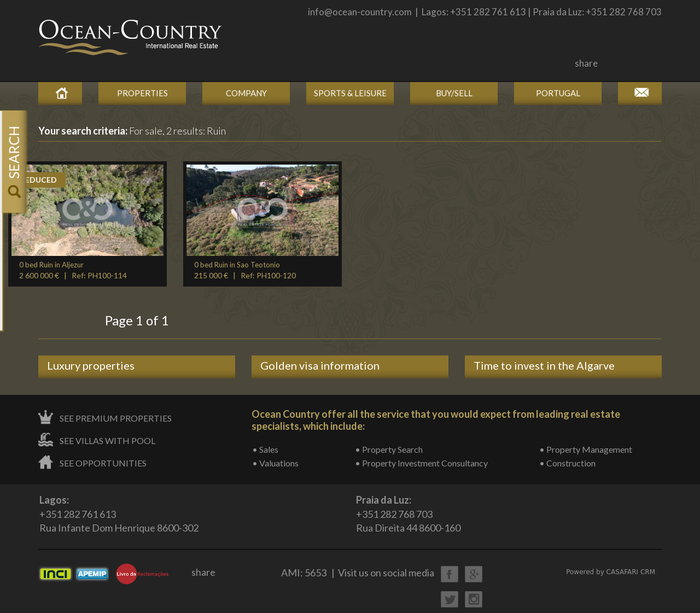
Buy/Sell (454, 93)
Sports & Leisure (350, 93)
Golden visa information (320, 365)
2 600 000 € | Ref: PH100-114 (73, 270)
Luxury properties (91, 365)
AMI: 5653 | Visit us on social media (358, 573)
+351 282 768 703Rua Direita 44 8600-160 (408, 514)
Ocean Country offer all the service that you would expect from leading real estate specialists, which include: (436, 420)
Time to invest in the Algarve (544, 365)
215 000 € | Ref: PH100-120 (245, 270)
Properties (142, 93)
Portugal (558, 93)
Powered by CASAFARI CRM (611, 572)
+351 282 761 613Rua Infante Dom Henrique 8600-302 (119, 514)
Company (246, 93)
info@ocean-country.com (360, 12)
